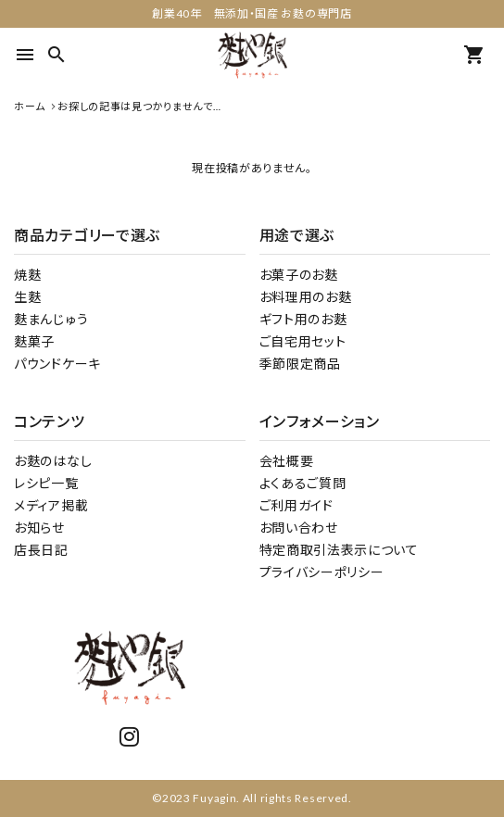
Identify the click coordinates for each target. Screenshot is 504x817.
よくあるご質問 (303, 483)
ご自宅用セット (303, 341)
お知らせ (39, 528)
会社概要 (287, 461)
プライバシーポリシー (322, 572)
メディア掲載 (51, 505)
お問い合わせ (299, 528)
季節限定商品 (300, 364)
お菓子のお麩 (299, 275)
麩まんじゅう (51, 319)
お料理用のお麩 (306, 297)
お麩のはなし (53, 461)
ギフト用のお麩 (303, 319)
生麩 (27, 297)
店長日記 (41, 550)
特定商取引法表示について (339, 550)
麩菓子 (34, 341)
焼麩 (27, 275)
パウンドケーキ (57, 364)
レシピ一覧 (46, 483)
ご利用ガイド (296, 505)
